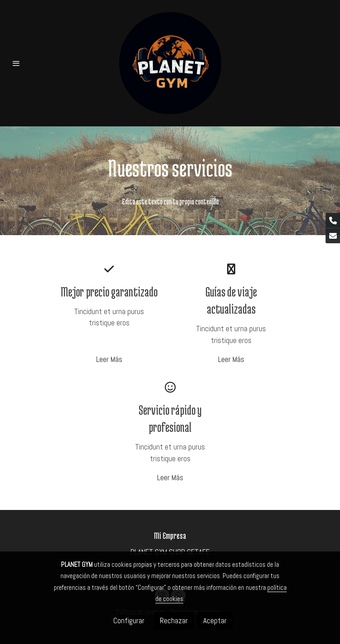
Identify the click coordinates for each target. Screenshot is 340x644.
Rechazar (174, 621)
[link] (170, 63)
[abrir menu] (16, 63)
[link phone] (333, 220)
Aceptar (215, 621)
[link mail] (333, 236)
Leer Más (109, 359)
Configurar (129, 621)
